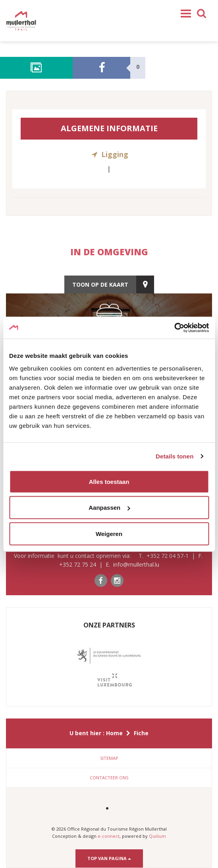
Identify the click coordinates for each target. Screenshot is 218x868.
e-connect (109, 836)
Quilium (157, 836)
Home (114, 733)
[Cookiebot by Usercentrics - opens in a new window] (174, 328)
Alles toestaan (109, 481)
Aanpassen (109, 508)
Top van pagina (109, 858)
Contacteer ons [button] (109, 778)
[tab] (109, 758)
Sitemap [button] (109, 758)
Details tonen (175, 456)
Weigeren (109, 533)
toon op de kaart (100, 284)
